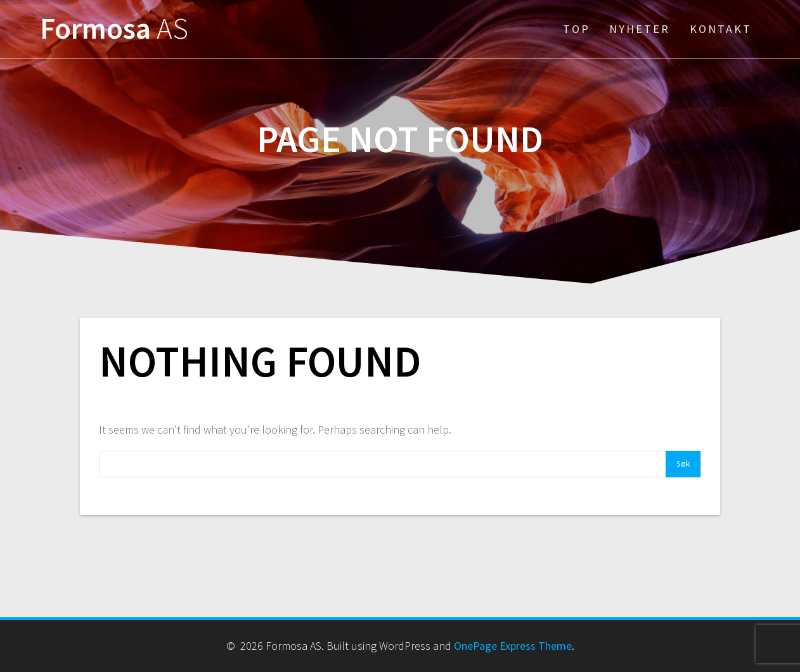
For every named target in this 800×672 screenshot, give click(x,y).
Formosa (114, 29)
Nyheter (640, 29)
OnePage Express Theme (513, 646)
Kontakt (721, 29)
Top (577, 29)
